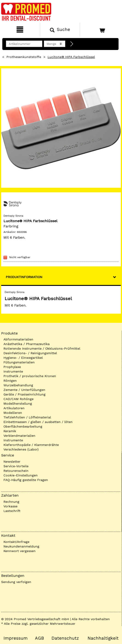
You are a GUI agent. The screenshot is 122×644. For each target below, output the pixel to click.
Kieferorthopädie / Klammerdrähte (31, 445)
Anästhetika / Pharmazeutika (27, 344)
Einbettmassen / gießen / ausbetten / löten (38, 422)
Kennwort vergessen (20, 551)
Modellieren (13, 413)
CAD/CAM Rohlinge (18, 399)
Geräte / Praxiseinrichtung (24, 394)
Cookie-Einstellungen (21, 475)
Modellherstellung (18, 404)
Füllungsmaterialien (19, 362)
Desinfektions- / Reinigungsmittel (30, 353)
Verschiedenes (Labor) (21, 449)
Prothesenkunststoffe (24, 57)
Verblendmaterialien (19, 436)
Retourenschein (16, 471)
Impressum (16, 638)
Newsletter (12, 462)
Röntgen (10, 381)
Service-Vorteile (16, 466)
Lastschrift (12, 511)
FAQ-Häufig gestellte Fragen (26, 480)
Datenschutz (65, 638)
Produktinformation (24, 277)
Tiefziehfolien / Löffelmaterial (27, 417)
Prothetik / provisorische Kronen (30, 376)
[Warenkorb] (100, 30)
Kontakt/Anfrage (16, 542)
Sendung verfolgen (16, 582)
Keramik (10, 431)
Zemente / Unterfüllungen (24, 390)
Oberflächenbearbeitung (23, 426)
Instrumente (13, 371)
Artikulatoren (14, 408)
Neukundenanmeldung (21, 546)
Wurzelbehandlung (18, 385)
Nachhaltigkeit (103, 638)
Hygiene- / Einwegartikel (23, 358)
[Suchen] (60, 30)
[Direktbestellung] (72, 44)
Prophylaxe (12, 367)
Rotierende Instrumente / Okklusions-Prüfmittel (42, 348)
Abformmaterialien (18, 339)
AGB (39, 638)
